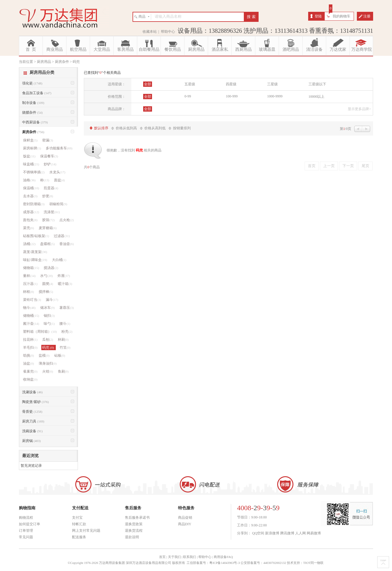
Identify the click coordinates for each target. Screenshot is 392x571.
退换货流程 (134, 531)
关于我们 (174, 557)
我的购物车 (342, 16)
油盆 (28, 363)
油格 (29, 180)
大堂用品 (102, 49)
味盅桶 (31, 164)
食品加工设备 (37, 93)
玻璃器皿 (267, 49)
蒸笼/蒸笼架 (35, 252)
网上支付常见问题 (86, 531)
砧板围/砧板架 (36, 236)
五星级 (190, 84)
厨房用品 (196, 49)
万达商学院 (362, 49)
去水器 (30, 196)
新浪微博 (272, 533)
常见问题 (26, 537)
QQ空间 (258, 533)
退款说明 (132, 537)
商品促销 (185, 518)
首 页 (31, 49)
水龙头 (57, 172)
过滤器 (62, 236)
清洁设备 (314, 49)
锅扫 (49, 316)
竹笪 (65, 348)
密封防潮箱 (34, 204)
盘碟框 (47, 244)
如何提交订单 (30, 524)
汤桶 (29, 244)
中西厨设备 (35, 122)
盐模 (44, 355)
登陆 (318, 16)
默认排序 (101, 128)
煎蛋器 (51, 188)
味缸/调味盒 (35, 260)
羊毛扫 (30, 348)
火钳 (48, 371)
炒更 (48, 196)
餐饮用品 (173, 49)
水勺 (46, 276)
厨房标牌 (32, 148)
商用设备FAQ (223, 557)
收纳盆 (30, 379)
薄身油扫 (48, 363)
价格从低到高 (126, 128)
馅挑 (28, 355)
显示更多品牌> (359, 109)
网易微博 (314, 533)
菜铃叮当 (32, 300)
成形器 (31, 212)
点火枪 (67, 220)
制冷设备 (33, 103)
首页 (312, 166)
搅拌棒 (46, 292)
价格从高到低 (155, 128)
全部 (148, 84)
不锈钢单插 (34, 172)
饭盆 (29, 156)
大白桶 (59, 260)
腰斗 (65, 324)
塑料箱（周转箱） (40, 332)
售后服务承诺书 (137, 518)
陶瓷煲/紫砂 (35, 402)
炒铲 (50, 164)
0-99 (188, 96)
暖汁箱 (65, 284)
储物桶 (31, 316)
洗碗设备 (32, 431)
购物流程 (26, 518)
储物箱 (31, 268)
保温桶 (31, 188)
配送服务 (79, 537)
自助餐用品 (149, 49)
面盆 (59, 180)
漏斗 (52, 300)
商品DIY (185, 524)
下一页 (348, 166)
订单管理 (26, 531)
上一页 (329, 166)
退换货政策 (134, 524)
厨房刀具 (33, 421)
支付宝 (77, 518)
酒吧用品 (291, 49)
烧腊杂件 (32, 112)
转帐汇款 (79, 524)
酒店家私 (220, 49)
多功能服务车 (59, 148)
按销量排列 (182, 128)
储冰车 (47, 308)
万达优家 (338, 49)
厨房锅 (31, 441)
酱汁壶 (31, 324)
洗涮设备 (32, 392)
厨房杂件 (33, 132)
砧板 (60, 355)
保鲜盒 (30, 140)
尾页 (365, 166)
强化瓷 (32, 83)
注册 (367, 16)
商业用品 (55, 49)
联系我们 (190, 557)
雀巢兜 (30, 371)
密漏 (48, 140)
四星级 (231, 84)
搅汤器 (51, 268)
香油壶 (67, 244)
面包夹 (30, 220)
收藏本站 (150, 32)
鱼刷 (63, 371)
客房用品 (125, 49)
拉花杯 (30, 340)
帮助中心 (168, 32)
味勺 (49, 324)
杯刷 (63, 340)
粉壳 (67, 332)
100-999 (232, 96)
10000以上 (316, 97)
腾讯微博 (287, 533)
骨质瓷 (32, 412)
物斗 (29, 308)
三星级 (272, 84)
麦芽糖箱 (48, 228)
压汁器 (30, 284)
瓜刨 (48, 340)
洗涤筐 (52, 212)
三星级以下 (317, 84)
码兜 (49, 348)
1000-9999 (275, 96)
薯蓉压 (67, 308)
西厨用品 (244, 49)
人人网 (300, 533)
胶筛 (48, 220)
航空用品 (78, 49)
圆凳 (48, 284)
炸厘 (64, 276)
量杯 (29, 276)
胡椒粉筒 (58, 204)
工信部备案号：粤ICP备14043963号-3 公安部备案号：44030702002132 (236, 563)
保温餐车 (49, 156)
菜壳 (28, 228)
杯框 (28, 292)
